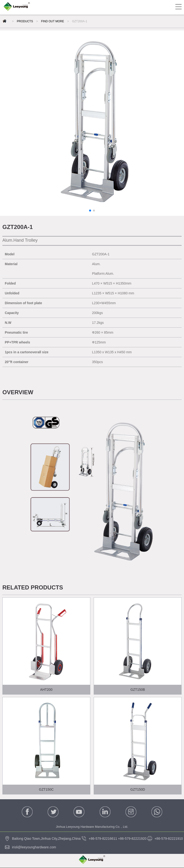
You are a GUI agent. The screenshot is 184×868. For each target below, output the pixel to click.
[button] (90, 211)
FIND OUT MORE (52, 21)
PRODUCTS (25, 21)
